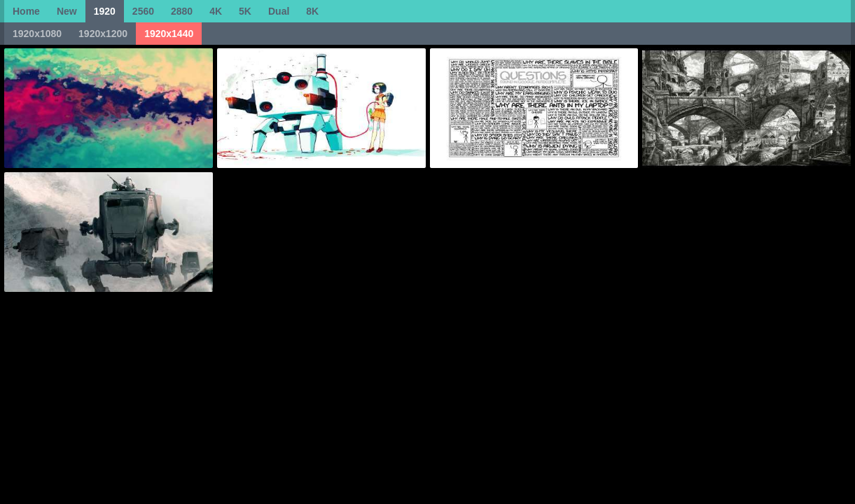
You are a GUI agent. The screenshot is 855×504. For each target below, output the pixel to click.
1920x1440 (169, 34)
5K (245, 11)
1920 (105, 11)
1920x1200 (103, 34)
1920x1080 (37, 34)
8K (312, 11)
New (67, 11)
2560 (143, 11)
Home (26, 11)
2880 (182, 11)
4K (216, 11)
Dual (279, 11)
